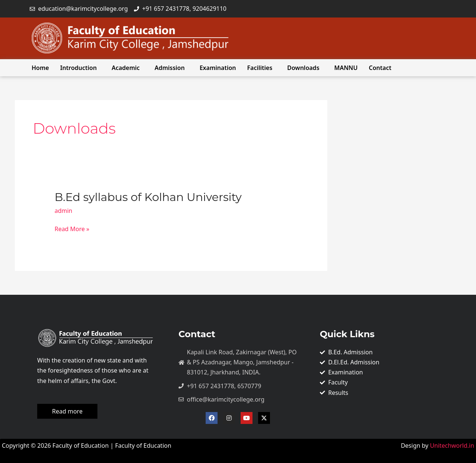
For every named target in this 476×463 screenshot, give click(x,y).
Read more (67, 411)
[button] (80, 68)
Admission (170, 68)
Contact (380, 68)
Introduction (78, 68)
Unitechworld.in (451, 446)
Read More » (72, 229)
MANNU (346, 68)
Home (40, 68)
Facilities (260, 68)
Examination (218, 68)
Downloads (303, 68)
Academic (126, 68)
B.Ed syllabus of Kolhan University (148, 197)
